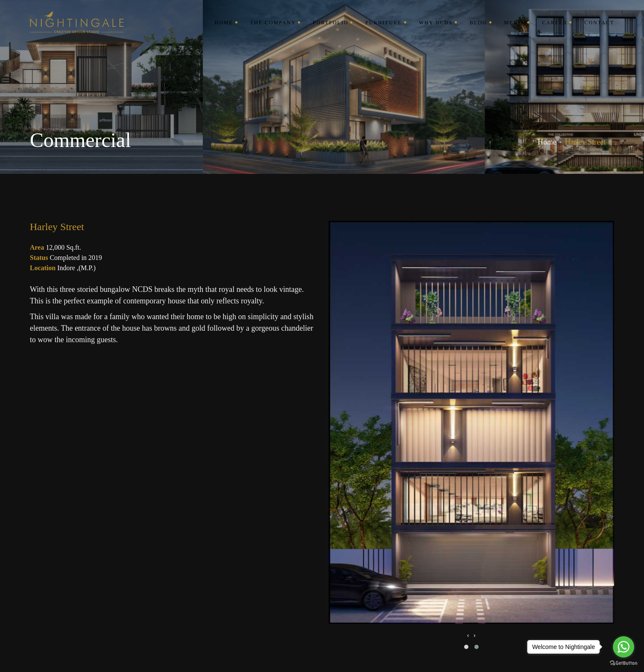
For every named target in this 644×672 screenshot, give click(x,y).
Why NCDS (436, 23)
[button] (466, 647)
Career (555, 23)
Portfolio (331, 23)
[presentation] (468, 635)
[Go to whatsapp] (624, 647)
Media (515, 23)
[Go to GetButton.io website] (624, 663)
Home (224, 23)
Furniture (383, 23)
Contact (599, 23)
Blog (478, 23)
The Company (273, 23)
